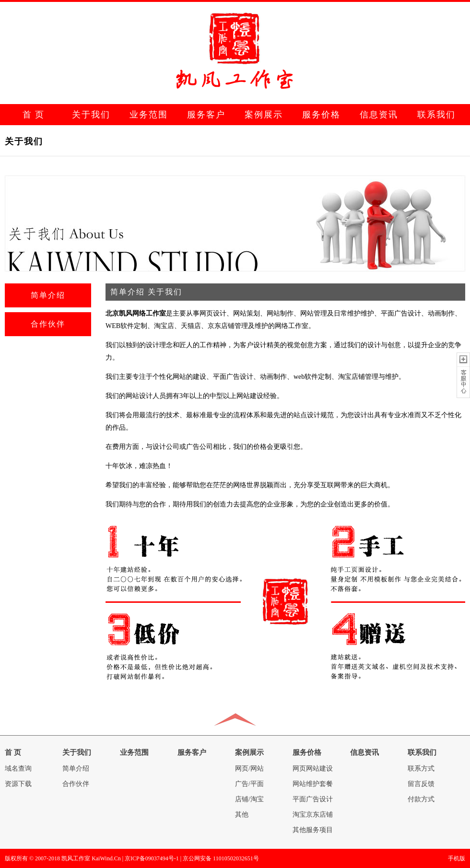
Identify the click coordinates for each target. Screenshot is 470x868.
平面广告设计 (313, 799)
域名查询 (18, 768)
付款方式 (421, 799)
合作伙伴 (48, 324)
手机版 (457, 858)
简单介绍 (48, 295)
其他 (242, 815)
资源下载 (18, 784)
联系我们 (436, 115)
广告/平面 (249, 784)
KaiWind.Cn (106, 858)
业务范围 (149, 115)
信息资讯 (379, 115)
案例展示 (264, 115)
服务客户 (206, 115)
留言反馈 (421, 784)
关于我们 (91, 115)
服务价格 (321, 115)
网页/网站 (249, 768)
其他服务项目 (313, 830)
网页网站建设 (313, 768)
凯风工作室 (76, 858)
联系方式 (421, 768)
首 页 (34, 115)
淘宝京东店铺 (313, 815)
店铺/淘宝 (249, 799)
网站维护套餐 (313, 784)
